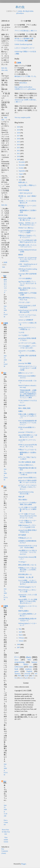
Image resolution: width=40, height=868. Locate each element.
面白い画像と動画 (24, 408)
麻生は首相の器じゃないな (27, 565)
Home (4, 833)
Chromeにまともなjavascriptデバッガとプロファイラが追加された (27, 259)
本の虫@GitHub (28, 11)
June (20, 180)
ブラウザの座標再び (25, 279)
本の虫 (20, 7)
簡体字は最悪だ (24, 611)
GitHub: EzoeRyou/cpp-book (23, 44)
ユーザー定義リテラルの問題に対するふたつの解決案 (27, 509)
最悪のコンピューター (26, 373)
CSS (33, 676)
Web (4, 267)
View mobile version (6, 840)
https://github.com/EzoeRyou (23, 87)
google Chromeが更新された (28, 478)
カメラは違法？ (24, 335)
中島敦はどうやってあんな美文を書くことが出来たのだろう (27, 570)
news (16, 660)
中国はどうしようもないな (27, 450)
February (22, 638)
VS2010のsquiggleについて (27, 587)
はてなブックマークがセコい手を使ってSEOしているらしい (27, 487)
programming (19, 662)
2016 (19, 139)
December (22, 162)
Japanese (17, 674)
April (21, 632)
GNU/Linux (19, 667)
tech (36, 674)
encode (26, 676)
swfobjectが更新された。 (27, 465)
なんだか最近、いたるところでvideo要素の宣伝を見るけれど (28, 582)
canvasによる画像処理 (26, 320)
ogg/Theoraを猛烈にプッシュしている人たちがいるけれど (27, 283)
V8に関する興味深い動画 (27, 462)
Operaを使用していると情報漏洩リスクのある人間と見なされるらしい (28, 601)
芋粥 (20, 360)
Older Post (7, 832)
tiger (5, 276)
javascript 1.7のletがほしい (27, 432)
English (29, 671)
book (16, 669)
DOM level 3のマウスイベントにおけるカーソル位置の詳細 (28, 368)
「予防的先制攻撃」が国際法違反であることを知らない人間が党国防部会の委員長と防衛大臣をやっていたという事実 (27, 394)
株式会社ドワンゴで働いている (25, 76)
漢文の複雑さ (23, 500)
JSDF (19, 676)
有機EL (21, 411)
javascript (27, 674)
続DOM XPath (23, 215)
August (21, 174)
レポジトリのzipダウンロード (25, 48)
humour (34, 662)
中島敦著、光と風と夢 (26, 577)
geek (26, 678)
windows (28, 669)
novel (21, 678)
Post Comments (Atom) (5, 851)
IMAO (26, 664)
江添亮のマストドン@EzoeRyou (25, 89)
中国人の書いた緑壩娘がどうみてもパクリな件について (27, 416)
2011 (19, 153)
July (20, 177)
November (22, 165)
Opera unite (22, 405)
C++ (17, 657)
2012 (19, 151)
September (22, 171)
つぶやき (21, 332)
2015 (19, 142)
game (17, 671)
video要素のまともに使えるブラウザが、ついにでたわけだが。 (28, 552)
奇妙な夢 (21, 497)
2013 (19, 148)
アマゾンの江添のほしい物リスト (26, 31)
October (21, 168)
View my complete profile (22, 117)
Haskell (32, 678)
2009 (19, 159)
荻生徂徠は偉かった (25, 574)
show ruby (5, 70)
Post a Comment (6, 822)
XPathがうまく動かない (26, 228)
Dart (16, 678)
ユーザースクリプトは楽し (27, 343)
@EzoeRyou (20, 13)
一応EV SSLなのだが (25, 193)
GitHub (20, 11)
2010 (19, 156)
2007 (19, 647)
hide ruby (4, 68)
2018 (19, 133)
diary (29, 657)
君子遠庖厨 (22, 535)
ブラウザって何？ (24, 302)
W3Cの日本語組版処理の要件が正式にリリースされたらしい (27, 423)
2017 (19, 136)
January (21, 641)
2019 (19, 130)
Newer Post (5, 830)
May (20, 629)
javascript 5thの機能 (25, 363)
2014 (19, 145)
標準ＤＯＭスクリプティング (5, 286)
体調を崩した (23, 182)
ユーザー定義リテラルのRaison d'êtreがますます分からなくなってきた (27, 516)
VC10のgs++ (22, 562)
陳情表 (21, 255)
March (21, 635)
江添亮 (6, 323)
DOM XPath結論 (24, 190)
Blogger (24, 864)
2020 (19, 127)
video (31, 667)
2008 (19, 644)
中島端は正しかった (25, 538)
